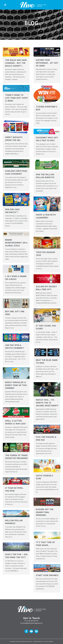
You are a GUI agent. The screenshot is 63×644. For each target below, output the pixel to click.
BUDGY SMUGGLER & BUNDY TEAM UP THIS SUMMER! (16, 385)
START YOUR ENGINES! (47, 575)
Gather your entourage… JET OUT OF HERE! (47, 63)
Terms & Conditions (49, 642)
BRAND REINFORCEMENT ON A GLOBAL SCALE (16, 243)
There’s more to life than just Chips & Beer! (16, 98)
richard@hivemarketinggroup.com (32, 623)
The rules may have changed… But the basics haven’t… (16, 63)
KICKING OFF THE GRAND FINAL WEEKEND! (45, 512)
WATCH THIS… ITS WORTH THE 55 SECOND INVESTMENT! (47, 403)
